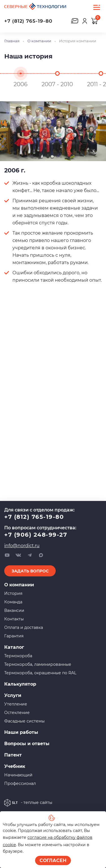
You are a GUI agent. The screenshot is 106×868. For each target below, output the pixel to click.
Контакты (14, 619)
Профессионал (20, 783)
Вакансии (14, 610)
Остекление (17, 713)
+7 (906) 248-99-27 (36, 535)
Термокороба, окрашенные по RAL (40, 673)
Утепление (16, 704)
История (13, 593)
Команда (13, 602)
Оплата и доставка (24, 627)
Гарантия (14, 636)
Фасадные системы (24, 721)
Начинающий (18, 775)
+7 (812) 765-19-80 (28, 21)
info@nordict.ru (22, 546)
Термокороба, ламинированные (38, 664)
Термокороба (18, 656)
